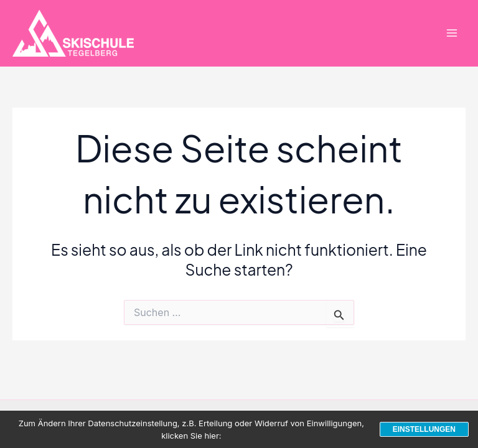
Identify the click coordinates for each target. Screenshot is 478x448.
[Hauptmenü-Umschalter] (452, 33)
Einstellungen (424, 429)
